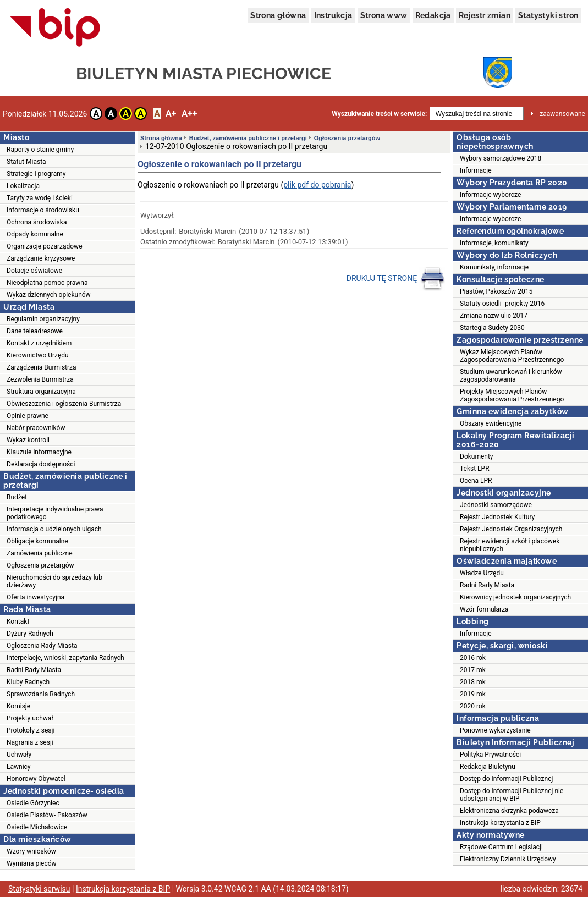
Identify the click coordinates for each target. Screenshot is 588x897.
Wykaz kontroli (28, 440)
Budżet (17, 497)
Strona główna (278, 15)
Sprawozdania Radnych (41, 694)
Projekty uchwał (30, 718)
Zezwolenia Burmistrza (40, 379)
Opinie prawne (28, 416)
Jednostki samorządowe (496, 505)
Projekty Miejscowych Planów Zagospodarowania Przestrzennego (512, 395)
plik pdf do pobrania (317, 185)
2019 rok (473, 694)
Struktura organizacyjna (41, 392)
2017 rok (473, 670)
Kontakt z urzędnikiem (39, 343)
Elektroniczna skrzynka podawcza (509, 811)
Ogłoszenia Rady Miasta (42, 646)
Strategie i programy (36, 174)
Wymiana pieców (32, 863)
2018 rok (473, 682)
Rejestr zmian (485, 15)
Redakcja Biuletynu (488, 767)
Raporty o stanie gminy (40, 150)
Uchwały (19, 755)
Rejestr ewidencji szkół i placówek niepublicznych (510, 545)
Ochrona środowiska (37, 222)
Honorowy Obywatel (36, 779)
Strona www (384, 15)
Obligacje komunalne (37, 541)
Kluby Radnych (28, 682)
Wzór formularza (484, 609)
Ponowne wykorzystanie (495, 730)
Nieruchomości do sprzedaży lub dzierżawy (54, 581)
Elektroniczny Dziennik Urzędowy (508, 859)
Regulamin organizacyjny (43, 319)
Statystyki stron (548, 15)
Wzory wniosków (31, 851)
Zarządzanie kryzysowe (41, 258)
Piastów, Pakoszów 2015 (496, 291)
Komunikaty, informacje (494, 267)
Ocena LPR (476, 481)
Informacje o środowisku (43, 210)
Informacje (476, 170)
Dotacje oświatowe (34, 271)
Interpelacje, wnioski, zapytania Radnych (65, 658)
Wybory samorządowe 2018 (501, 158)
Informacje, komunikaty (494, 243)
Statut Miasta (26, 162)
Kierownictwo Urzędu (38, 355)
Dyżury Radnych (30, 634)
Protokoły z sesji (31, 730)
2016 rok (473, 658)
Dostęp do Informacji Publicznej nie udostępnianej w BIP (512, 795)
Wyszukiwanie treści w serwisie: (379, 114)
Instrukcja (333, 15)
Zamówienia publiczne (40, 553)
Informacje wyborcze (490, 195)
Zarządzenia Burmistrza (42, 367)
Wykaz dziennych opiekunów (49, 295)
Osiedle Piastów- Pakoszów (47, 815)
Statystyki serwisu (39, 889)
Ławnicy (19, 767)
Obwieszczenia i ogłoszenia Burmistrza (64, 404)
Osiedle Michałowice (37, 827)
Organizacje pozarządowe (45, 246)
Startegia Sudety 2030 (492, 328)
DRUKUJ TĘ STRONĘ (396, 279)
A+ (171, 114)
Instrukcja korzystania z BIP (500, 823)
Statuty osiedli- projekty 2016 (502, 304)
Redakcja (433, 15)
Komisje (18, 706)
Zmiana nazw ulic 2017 (494, 316)
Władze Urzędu (482, 573)
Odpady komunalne (35, 234)
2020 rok (473, 706)
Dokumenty (477, 456)
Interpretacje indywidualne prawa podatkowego (55, 513)
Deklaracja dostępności (41, 464)
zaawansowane (562, 114)
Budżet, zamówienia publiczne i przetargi (248, 138)
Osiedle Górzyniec (33, 803)
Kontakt (18, 621)
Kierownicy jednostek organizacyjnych (515, 597)
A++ (189, 114)
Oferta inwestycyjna (35, 597)
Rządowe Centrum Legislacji (501, 847)
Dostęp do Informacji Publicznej (506, 779)
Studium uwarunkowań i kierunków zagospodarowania (511, 376)
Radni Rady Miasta (34, 670)
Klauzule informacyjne (39, 452)
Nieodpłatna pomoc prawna (47, 283)
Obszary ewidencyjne (491, 423)
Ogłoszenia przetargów (40, 565)
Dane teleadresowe (35, 331)
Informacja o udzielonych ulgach (54, 529)
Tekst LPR (475, 469)
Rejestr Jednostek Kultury (497, 517)
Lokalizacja (23, 186)
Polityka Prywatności (490, 755)
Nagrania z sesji (30, 742)
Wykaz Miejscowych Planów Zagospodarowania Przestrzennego (512, 356)
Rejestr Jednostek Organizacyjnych (511, 529)
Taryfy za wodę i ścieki (40, 198)
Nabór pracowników (36, 428)
